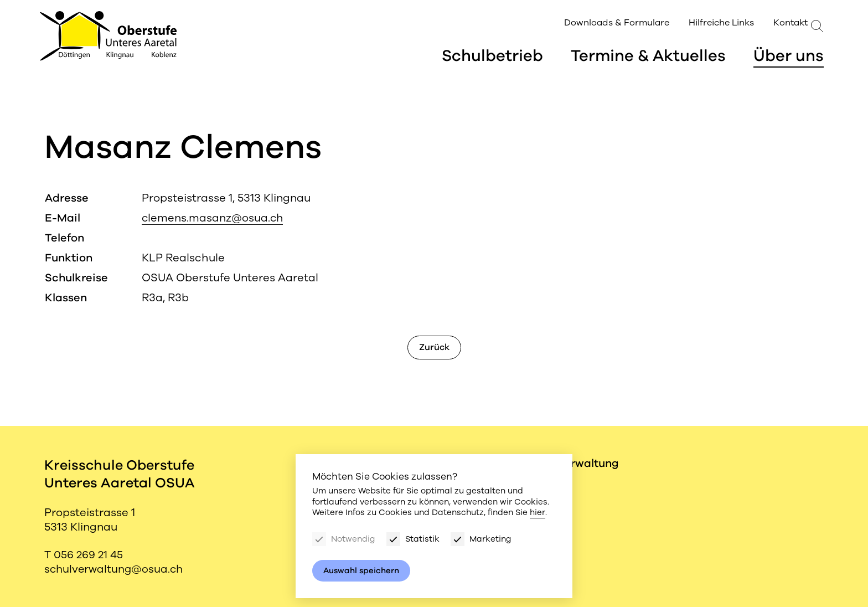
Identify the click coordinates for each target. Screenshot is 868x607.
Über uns (789, 57)
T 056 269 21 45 (84, 555)
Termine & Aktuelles (647, 57)
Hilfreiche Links (704, 24)
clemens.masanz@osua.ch (213, 218)
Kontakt (773, 24)
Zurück (434, 347)
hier (537, 512)
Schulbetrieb (490, 57)
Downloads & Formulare (601, 24)
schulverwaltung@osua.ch (115, 569)
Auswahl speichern (362, 570)
